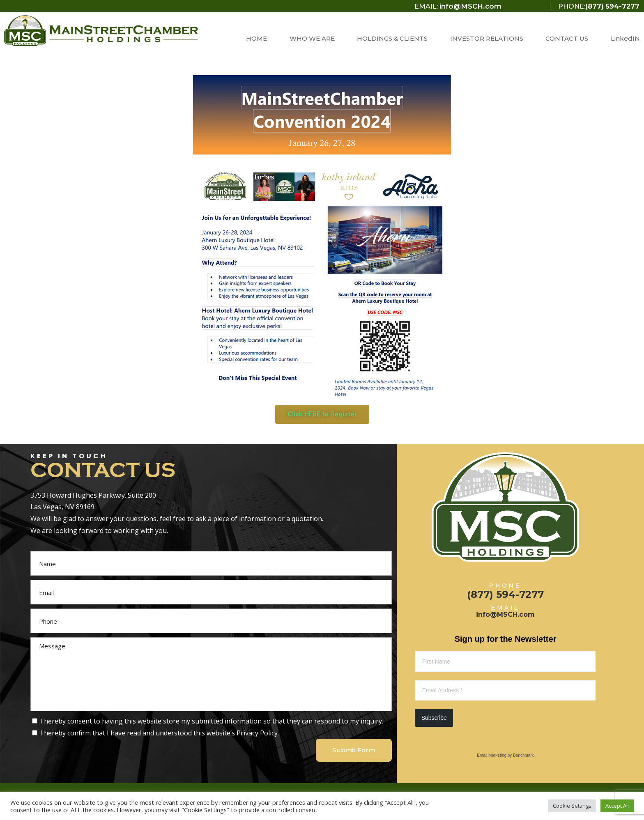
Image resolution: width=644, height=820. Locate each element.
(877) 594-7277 (612, 6)
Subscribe (434, 718)
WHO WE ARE (312, 38)
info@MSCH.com (470, 6)
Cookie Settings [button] (572, 806)
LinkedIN (625, 38)
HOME (256, 38)
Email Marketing (492, 755)
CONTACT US (567, 38)
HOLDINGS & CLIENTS (392, 38)
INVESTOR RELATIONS (487, 38)
